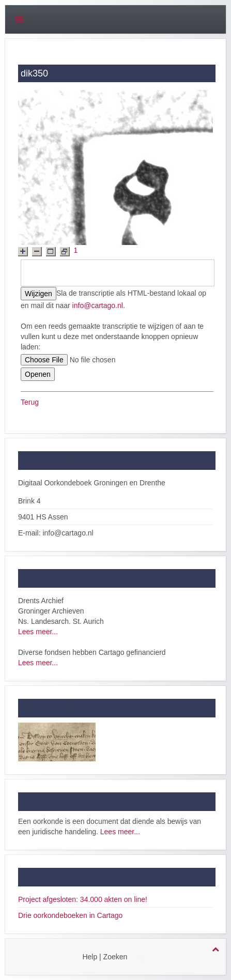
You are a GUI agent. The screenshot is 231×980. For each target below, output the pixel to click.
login (141, 957)
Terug (30, 402)
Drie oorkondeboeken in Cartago (70, 915)
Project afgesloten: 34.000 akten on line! (83, 899)
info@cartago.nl (98, 305)
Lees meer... (38, 632)
